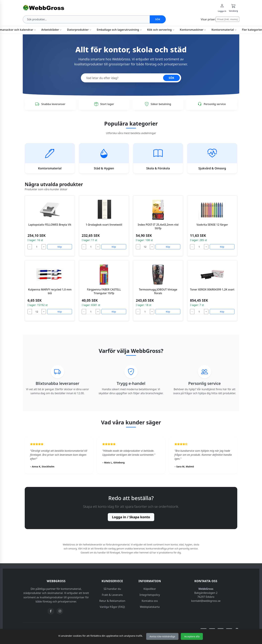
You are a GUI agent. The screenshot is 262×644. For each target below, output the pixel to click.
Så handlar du (112, 589)
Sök (158, 19)
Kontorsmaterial (224, 30)
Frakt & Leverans (112, 595)
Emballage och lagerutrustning (119, 30)
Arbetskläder (51, 30)
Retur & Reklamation (112, 601)
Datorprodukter (79, 30)
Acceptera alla (192, 636)
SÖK (171, 78)
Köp (60, 247)
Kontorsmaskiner (193, 30)
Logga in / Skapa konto (131, 517)
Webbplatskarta (150, 607)
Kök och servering (161, 30)
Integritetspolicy (150, 595)
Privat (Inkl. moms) (227, 19)
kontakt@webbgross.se (206, 601)
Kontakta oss (150, 601)
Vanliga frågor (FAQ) (112, 607)
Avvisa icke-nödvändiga (162, 636)
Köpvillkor (150, 589)
